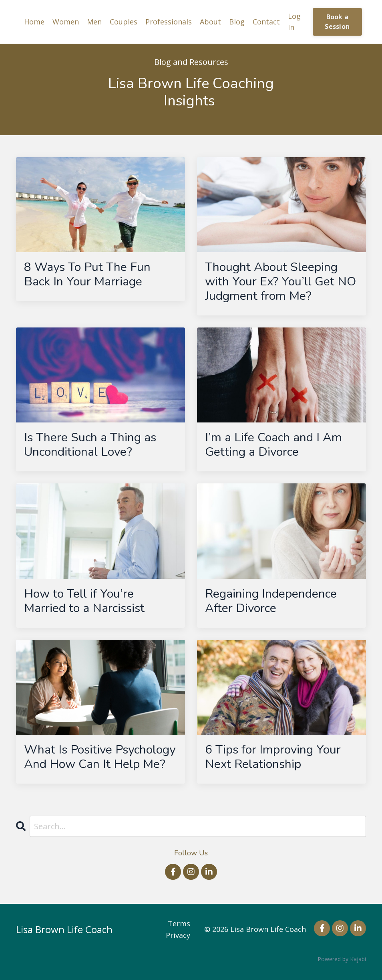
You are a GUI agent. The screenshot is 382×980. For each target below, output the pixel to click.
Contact (266, 22)
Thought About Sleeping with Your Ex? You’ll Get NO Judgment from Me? (280, 282)
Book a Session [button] (337, 22)
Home (34, 22)
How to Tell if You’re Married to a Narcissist (84, 601)
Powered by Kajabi (342, 959)
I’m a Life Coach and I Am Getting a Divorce (273, 445)
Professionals (169, 22)
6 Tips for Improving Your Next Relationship (273, 757)
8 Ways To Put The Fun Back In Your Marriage (87, 275)
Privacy (178, 935)
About (210, 22)
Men (94, 22)
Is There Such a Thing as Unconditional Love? (90, 445)
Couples (124, 22)
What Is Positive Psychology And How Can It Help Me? (100, 757)
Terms (179, 923)
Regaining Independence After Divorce (271, 601)
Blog (237, 22)
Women (66, 22)
